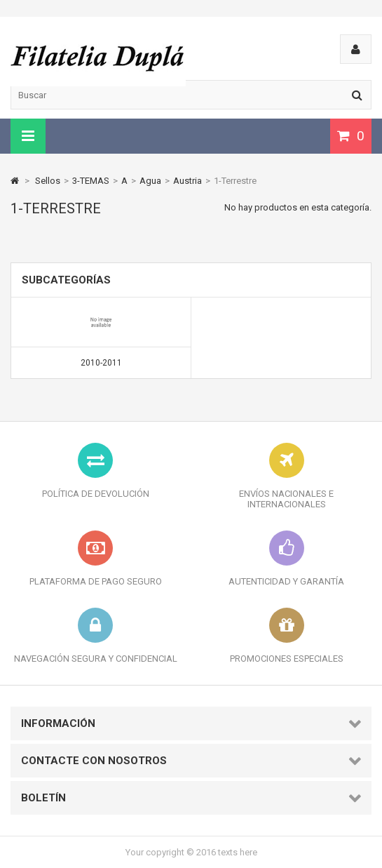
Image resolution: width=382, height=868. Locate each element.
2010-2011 (101, 363)
